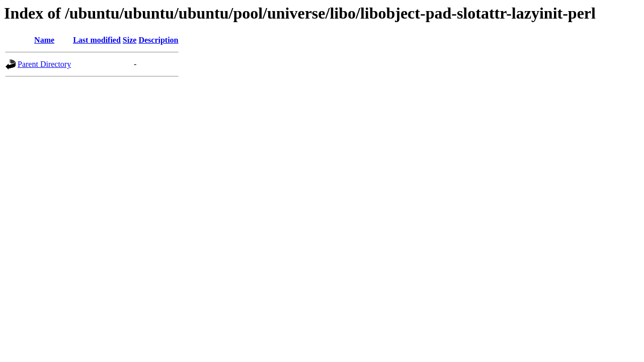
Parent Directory (44, 64)
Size (130, 40)
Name (44, 40)
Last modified (97, 40)
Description (158, 40)
